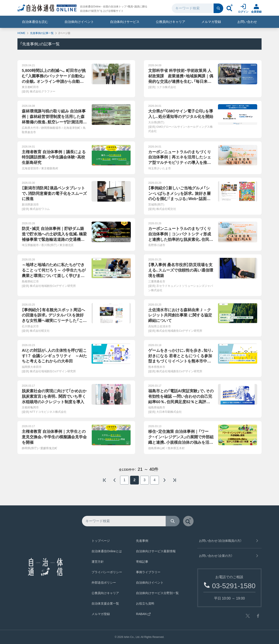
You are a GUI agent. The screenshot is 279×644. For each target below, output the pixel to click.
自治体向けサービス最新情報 (156, 551)
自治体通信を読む (35, 22)
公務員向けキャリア (171, 22)
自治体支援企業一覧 (105, 603)
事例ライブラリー (148, 572)
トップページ (101, 541)
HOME (21, 33)
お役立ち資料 (145, 603)
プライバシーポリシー (107, 572)
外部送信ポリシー (104, 583)
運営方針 (98, 562)
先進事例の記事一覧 (42, 33)
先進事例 (142, 541)
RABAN (143, 614)
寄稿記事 (142, 562)
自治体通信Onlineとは (107, 551)
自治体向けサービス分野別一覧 (157, 593)
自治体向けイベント (79, 22)
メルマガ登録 (211, 22)
